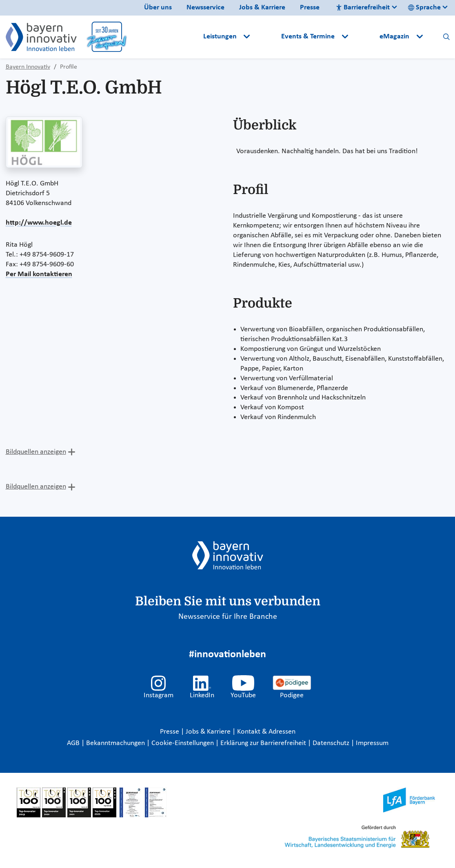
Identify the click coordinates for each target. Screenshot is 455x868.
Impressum (372, 743)
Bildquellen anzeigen (36, 452)
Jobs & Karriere (262, 8)
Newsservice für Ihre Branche (228, 617)
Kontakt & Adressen (266, 732)
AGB (74, 743)
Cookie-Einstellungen (183, 743)
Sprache (424, 8)
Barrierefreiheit (363, 8)
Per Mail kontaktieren (39, 274)
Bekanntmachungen (116, 743)
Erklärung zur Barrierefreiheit (264, 743)
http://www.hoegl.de (39, 223)
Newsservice (205, 8)
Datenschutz (332, 743)
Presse (310, 8)
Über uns (158, 8)
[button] (266, 37)
